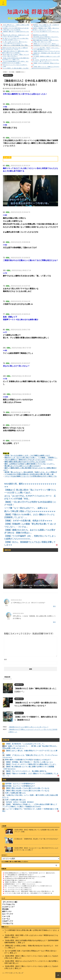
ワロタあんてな (8, 923)
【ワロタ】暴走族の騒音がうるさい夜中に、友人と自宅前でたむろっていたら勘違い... (15, 62)
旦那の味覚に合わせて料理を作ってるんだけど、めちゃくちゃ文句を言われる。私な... (45, 38)
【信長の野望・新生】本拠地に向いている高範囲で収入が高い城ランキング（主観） (36, 831)
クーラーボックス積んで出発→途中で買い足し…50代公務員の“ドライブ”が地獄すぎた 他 (28, 893)
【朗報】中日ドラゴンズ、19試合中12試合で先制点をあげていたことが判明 (25, 877)
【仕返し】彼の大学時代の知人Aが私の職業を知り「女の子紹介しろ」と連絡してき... (15, 59)
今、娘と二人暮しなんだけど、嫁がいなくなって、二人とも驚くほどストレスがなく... (14, 43)
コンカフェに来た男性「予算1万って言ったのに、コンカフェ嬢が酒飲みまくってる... (46, 49)
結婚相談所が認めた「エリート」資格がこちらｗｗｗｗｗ (20, 884)
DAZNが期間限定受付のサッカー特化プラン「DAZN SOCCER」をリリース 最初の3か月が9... (30, 873)
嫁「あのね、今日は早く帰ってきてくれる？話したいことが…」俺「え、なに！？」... (45, 61)
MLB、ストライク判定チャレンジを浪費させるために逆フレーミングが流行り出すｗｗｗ (28, 886)
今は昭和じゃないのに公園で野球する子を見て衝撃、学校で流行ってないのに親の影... (15, 29)
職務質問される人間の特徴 (40, 35)
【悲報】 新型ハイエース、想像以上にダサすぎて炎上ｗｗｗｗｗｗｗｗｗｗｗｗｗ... (45, 67)
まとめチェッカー (8, 907)
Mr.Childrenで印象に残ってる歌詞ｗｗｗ (15, 880)
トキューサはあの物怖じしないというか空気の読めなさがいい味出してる (31, 476)
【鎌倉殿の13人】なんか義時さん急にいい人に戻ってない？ (28, 727)
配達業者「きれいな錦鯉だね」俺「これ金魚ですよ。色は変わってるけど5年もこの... (45, 26)
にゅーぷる (6, 916)
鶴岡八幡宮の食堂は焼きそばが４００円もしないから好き (25, 462)
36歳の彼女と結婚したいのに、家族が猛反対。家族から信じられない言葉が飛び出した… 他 (29, 891)
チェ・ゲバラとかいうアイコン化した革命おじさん (18, 888)
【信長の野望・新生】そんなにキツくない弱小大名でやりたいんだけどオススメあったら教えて (36, 849)
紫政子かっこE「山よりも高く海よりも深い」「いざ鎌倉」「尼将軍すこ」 (31, 458)
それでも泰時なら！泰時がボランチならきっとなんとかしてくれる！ (29, 460)
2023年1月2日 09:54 (18, 613)
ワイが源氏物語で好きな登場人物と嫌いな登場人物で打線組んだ (27, 930)
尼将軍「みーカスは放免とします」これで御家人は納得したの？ (27, 455)
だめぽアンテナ (8, 921)
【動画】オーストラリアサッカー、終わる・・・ (46, 44)
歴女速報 (5, 909)
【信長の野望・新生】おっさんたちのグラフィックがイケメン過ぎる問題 (30, 961)
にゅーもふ (6, 919)
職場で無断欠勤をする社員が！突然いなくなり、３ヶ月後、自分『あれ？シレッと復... (45, 41)
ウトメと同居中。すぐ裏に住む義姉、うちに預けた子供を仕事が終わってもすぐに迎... (15, 69)
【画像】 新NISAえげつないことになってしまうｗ (46, 51)
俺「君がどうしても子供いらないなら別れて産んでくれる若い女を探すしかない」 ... (15, 39)
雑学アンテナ (7, 911)
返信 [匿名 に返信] (54, 606)
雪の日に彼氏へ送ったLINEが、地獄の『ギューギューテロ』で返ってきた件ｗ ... (15, 55)
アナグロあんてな (8, 904)
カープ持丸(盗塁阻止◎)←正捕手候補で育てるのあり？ (19, 875)
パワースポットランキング (14, 973)
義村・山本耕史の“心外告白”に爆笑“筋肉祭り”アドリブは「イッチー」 (30, 464)
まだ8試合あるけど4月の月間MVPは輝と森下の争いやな (19, 878)
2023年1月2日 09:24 (16, 600)
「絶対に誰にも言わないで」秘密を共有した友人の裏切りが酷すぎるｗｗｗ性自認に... (15, 52)
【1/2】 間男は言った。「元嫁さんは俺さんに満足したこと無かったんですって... (15, 26)
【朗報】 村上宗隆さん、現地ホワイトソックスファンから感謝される (23, 882)
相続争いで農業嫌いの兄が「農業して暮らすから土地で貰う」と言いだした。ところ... (45, 29)
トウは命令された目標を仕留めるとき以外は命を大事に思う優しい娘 (29, 474)
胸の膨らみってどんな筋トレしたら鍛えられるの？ (23, 466)
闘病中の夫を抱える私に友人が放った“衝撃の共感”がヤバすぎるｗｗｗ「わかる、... (14, 49)
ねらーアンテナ (8, 914)
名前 (5, 659)
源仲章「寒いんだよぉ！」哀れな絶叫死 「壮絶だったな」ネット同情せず (31, 472)
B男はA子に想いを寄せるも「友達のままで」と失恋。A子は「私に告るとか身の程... (15, 36)
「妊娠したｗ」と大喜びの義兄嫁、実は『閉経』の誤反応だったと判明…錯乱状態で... (15, 46)
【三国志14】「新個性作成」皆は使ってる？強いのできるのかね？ (36, 839)
